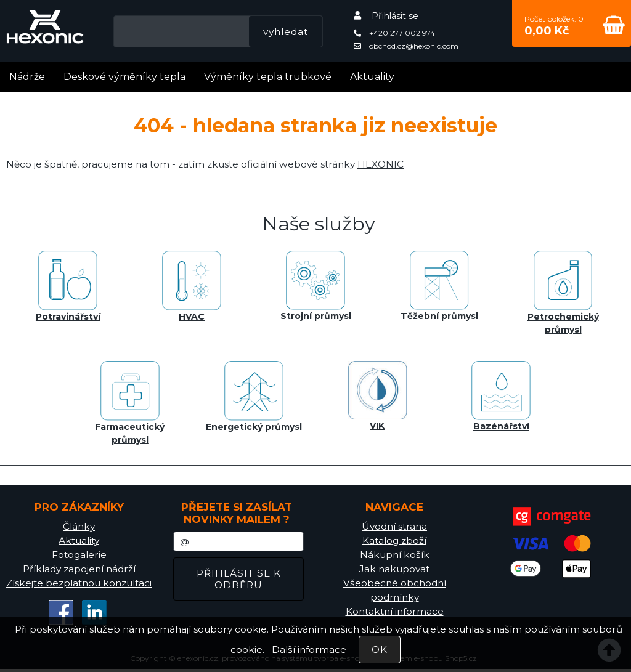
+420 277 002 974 (394, 33)
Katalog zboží (394, 540)
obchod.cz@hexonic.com (406, 46)
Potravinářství (68, 286)
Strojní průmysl (316, 286)
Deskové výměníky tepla (124, 77)
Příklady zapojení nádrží (79, 569)
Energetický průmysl (254, 397)
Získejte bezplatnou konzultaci (79, 583)
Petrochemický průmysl (563, 293)
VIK (377, 396)
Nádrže (27, 77)
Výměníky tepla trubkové (268, 77)
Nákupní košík (395, 555)
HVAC (192, 286)
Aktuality (372, 77)
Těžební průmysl (439, 286)
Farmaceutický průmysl (130, 403)
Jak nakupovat (394, 569)
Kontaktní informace (395, 611)
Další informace (309, 650)
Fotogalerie (79, 555)
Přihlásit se (395, 16)
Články (79, 526)
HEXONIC (381, 164)
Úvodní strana (394, 526)
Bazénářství (501, 396)
